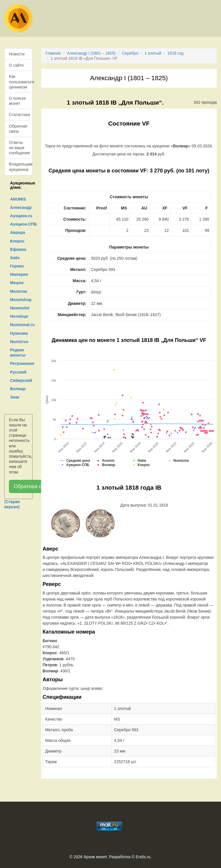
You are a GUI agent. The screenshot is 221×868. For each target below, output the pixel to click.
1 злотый (153, 53)
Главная (53, 53)
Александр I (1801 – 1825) (91, 53)
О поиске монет (17, 101)
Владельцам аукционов (21, 167)
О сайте (16, 65)
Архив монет (95, 857)
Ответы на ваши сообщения (19, 148)
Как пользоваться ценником (21, 82)
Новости (17, 54)
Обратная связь (18, 129)
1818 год (175, 53)
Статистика (20, 115)
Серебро (130, 53)
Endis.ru (143, 857)
